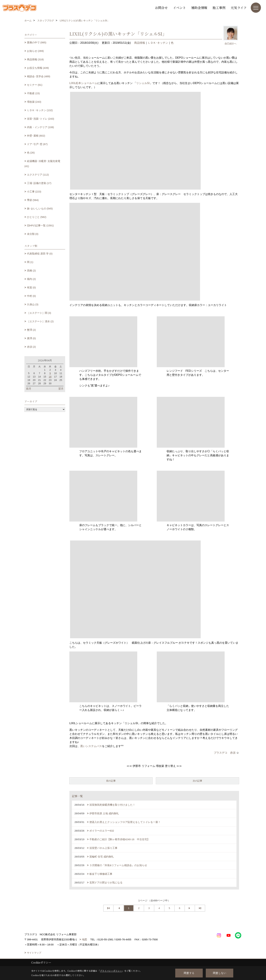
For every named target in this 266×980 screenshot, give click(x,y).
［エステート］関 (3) (39, 313)
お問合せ (161, 8)
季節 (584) (33, 200)
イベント (179, 8)
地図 (84, 939)
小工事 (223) (34, 192)
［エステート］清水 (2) (40, 321)
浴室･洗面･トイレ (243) (41, 119)
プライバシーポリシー (111, 971)
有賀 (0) (31, 287)
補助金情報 (199, 8)
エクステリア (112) (38, 175)
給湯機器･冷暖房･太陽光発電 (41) (42, 164)
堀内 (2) (31, 279)
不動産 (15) (33, 93)
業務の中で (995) (37, 42)
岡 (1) (30, 262)
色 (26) (31, 153)
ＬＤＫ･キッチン (158, 43)
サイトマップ (34, 953)
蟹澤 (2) (31, 330)
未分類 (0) (33, 234)
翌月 (61, 389)
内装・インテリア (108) (40, 127)
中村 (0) (31, 296)
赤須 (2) (31, 347)
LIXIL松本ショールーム (83, 83)
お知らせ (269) (35, 51)
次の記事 (197, 781)
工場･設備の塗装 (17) (39, 183)
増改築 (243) (34, 102)
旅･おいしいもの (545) (40, 208)
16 (50, 377)
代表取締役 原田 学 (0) (40, 254)
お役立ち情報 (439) (38, 68)
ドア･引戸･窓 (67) (37, 144)
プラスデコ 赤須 (225, 753)
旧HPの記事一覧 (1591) (40, 225)
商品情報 (140, 43)
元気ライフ (239, 8)
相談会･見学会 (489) (39, 76)
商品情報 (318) (35, 59)
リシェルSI (143, 83)
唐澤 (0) (31, 338)
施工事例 (219, 8)
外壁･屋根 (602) (36, 136)
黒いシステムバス (91, 746)
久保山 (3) (33, 304)
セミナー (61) (35, 85)
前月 (29, 389)
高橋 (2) (31, 270)
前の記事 (111, 781)
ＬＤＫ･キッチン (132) (40, 110)
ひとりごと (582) (37, 217)
